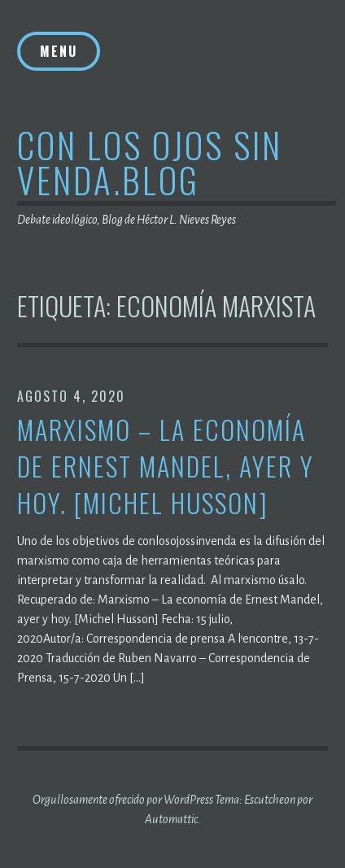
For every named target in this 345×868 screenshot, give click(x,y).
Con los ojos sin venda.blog (150, 162)
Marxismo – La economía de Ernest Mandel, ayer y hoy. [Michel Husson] (166, 466)
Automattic (171, 819)
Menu (59, 51)
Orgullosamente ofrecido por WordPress (123, 800)
